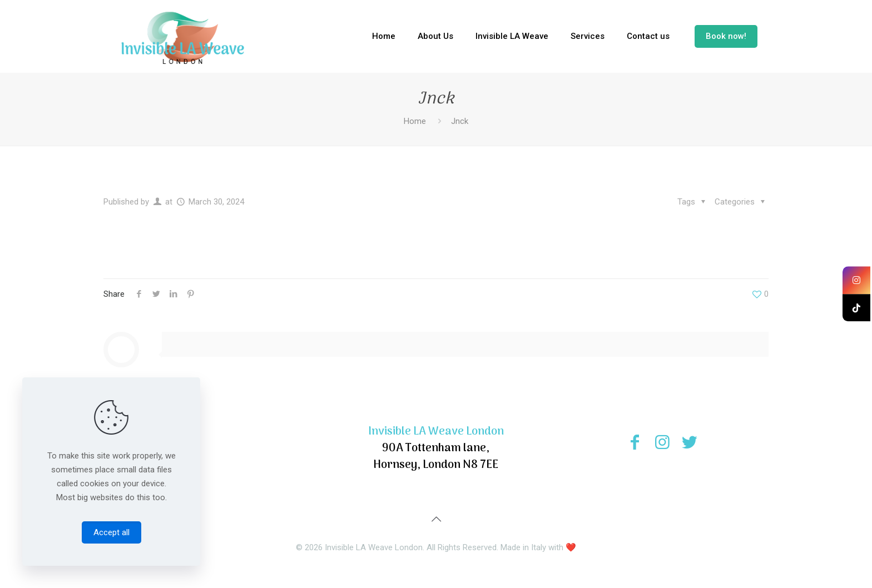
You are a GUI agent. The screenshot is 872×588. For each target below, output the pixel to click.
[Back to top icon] (436, 519)
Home (415, 121)
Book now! (726, 36)
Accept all (112, 532)
